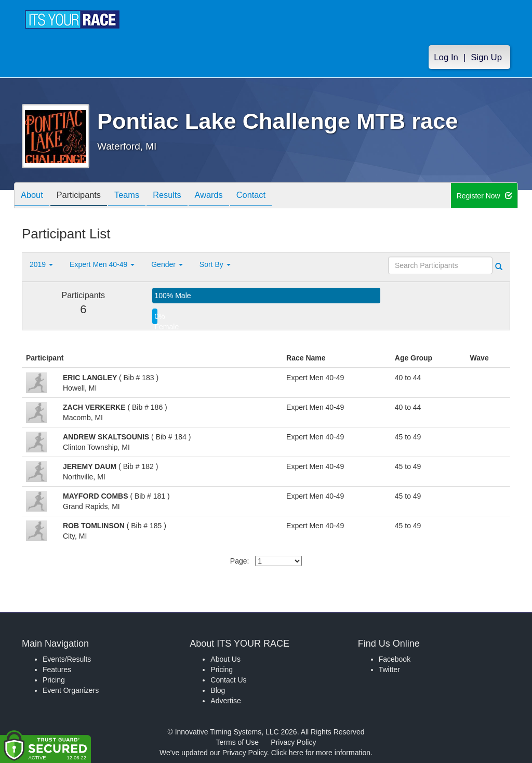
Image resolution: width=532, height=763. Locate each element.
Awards (227, 196)
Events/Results (67, 659)
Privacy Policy (293, 742)
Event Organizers (71, 690)
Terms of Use (237, 742)
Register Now (484, 196)
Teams (137, 196)
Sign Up (486, 58)
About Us (225, 659)
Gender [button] (167, 264)
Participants (85, 196)
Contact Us (228, 680)
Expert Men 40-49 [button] (102, 264)
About (34, 196)
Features (57, 670)
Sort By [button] (215, 264)
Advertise (225, 701)
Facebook (395, 659)
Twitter (389, 670)
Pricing (54, 680)
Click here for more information (321, 753)
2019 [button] (41, 264)
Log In (446, 58)
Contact (273, 196)
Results (181, 196)
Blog (218, 690)
